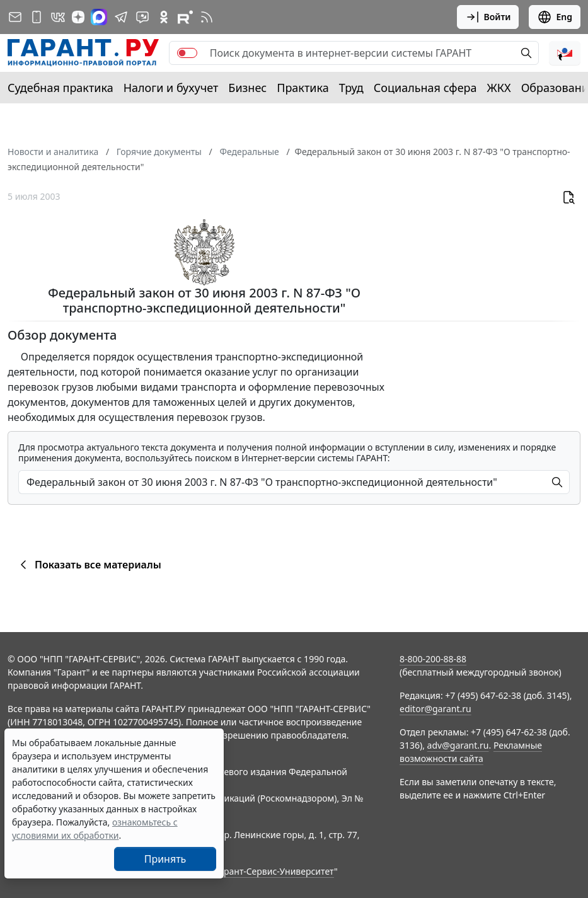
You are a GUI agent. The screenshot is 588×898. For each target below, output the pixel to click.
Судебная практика (61, 88)
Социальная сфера (425, 88)
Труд (351, 88)
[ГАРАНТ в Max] (99, 17)
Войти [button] (488, 17)
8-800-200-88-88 (433, 659)
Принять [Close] (165, 859)
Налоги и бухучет (171, 88)
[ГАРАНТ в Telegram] (121, 17)
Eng (555, 17)
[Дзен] (78, 17)
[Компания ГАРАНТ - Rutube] (185, 17)
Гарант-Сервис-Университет (274, 871)
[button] (565, 53)
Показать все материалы (89, 565)
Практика (303, 88)
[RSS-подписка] (207, 17)
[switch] (187, 53)
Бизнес (247, 88)
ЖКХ (499, 88)
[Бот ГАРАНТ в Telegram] (142, 17)
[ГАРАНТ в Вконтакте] (58, 17)
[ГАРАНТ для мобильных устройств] (37, 17)
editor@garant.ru (435, 709)
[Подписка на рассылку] (15, 17)
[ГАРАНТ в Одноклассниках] (164, 17)
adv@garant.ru (458, 745)
